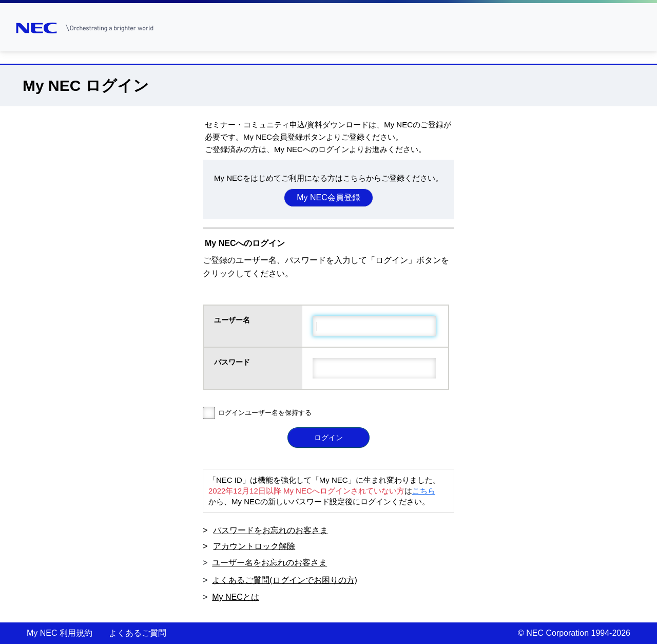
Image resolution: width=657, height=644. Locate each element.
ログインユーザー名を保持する (265, 413)
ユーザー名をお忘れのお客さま (269, 563)
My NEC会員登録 (328, 197)
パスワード (233, 362)
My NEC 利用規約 (60, 633)
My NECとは (236, 597)
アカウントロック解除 (254, 546)
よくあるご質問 (138, 633)
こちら (424, 491)
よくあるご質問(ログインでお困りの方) (285, 580)
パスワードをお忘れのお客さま (270, 530)
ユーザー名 (233, 320)
